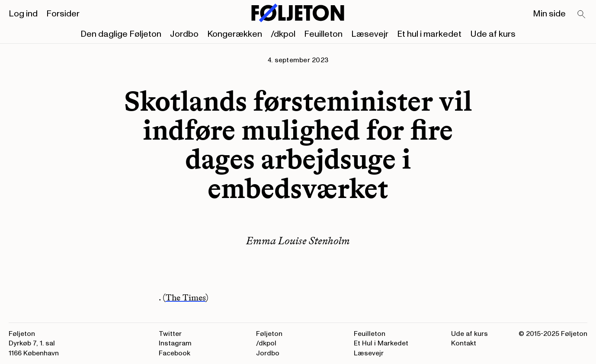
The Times (186, 297)
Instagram (175, 343)
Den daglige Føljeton (121, 34)
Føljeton (269, 334)
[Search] (582, 15)
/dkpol (283, 34)
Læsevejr (370, 34)
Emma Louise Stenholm (298, 241)
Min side (549, 14)
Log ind (23, 14)
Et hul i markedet (429, 34)
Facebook (175, 353)
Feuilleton (323, 34)
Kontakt (464, 343)
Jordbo (184, 34)
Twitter (170, 334)
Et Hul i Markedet (381, 343)
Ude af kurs (493, 34)
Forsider (63, 14)
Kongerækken (235, 34)
